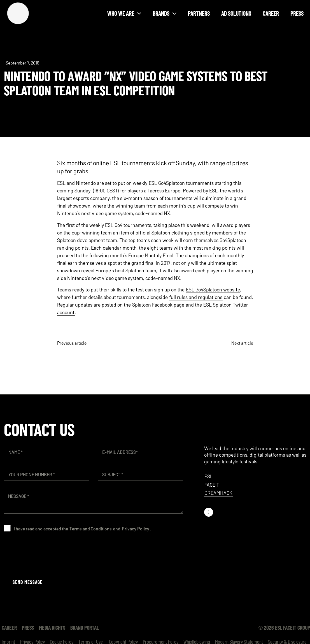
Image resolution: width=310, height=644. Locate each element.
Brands (165, 13)
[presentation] (46, 554)
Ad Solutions (236, 13)
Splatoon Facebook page (158, 305)
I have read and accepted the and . (82, 529)
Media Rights (52, 627)
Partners (199, 13)
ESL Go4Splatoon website (213, 289)
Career (271, 13)
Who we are (124, 13)
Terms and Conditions (91, 529)
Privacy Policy (136, 529)
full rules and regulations (196, 297)
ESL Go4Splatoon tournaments (181, 183)
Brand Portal (85, 627)
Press (297, 13)
